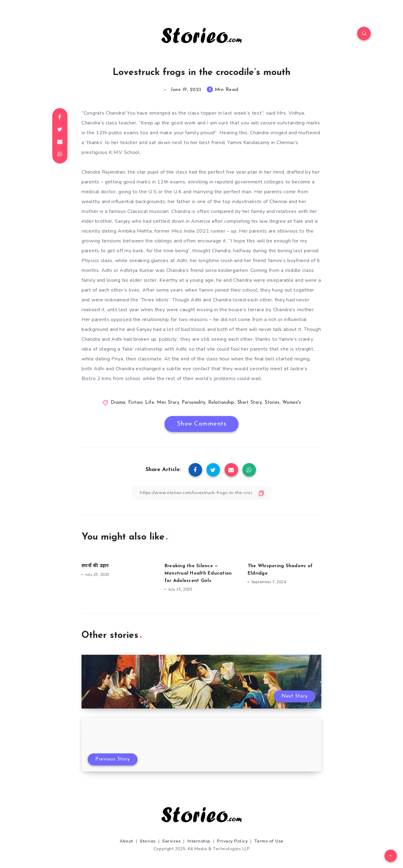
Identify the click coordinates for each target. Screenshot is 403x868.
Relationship (221, 403)
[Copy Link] (201, 493)
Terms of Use (269, 841)
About (126, 841)
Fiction (136, 403)
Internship (199, 841)
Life (150, 403)
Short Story (250, 403)
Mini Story (168, 403)
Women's (292, 403)
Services (171, 841)
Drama (118, 403)
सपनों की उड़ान (95, 566)
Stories (272, 403)
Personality (194, 403)
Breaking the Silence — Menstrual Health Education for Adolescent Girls (198, 573)
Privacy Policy (232, 841)
